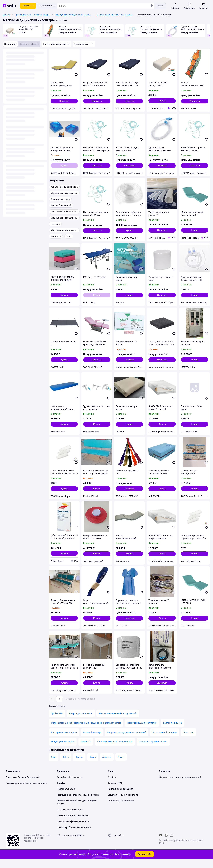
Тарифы (61, 791)
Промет (79, 765)
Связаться (195, 101)
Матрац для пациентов (81, 722)
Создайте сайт (64, 785)
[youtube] (161, 844)
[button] (162, 101)
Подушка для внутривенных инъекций (127, 740)
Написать (64, 101)
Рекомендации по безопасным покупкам (26, 791)
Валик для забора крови (165, 740)
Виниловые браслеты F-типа (153, 750)
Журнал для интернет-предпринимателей (180, 785)
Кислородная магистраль (64, 740)
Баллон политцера (172, 731)
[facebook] (166, 844)
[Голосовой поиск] (152, 6)
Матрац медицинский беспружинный (118, 722)
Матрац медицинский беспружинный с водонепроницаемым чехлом (86, 731)
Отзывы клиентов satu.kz (70, 818)
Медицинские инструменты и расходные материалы (115, 15)
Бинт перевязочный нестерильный (115, 750)
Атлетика (107, 765)
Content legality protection (121, 809)
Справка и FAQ (115, 791)
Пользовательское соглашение (73, 824)
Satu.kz (6, 15)
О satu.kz (112, 785)
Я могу (121, 765)
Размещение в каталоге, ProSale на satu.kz (78, 803)
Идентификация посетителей (142, 731)
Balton (66, 765)
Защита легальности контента (123, 803)
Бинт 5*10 (86, 750)
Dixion (93, 765)
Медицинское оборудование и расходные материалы (73, 15)
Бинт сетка (189, 740)
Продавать (62, 797)
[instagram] (171, 844)
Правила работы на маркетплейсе (74, 835)
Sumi (54, 765)
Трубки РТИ (57, 722)
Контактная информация (121, 797)
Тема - (69, 843)
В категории (47, 6)
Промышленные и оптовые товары (32, 15)
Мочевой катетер (92, 740)
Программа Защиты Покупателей (23, 785)
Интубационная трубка (63, 750)
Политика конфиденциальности (73, 830)
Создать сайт (145, 862)
